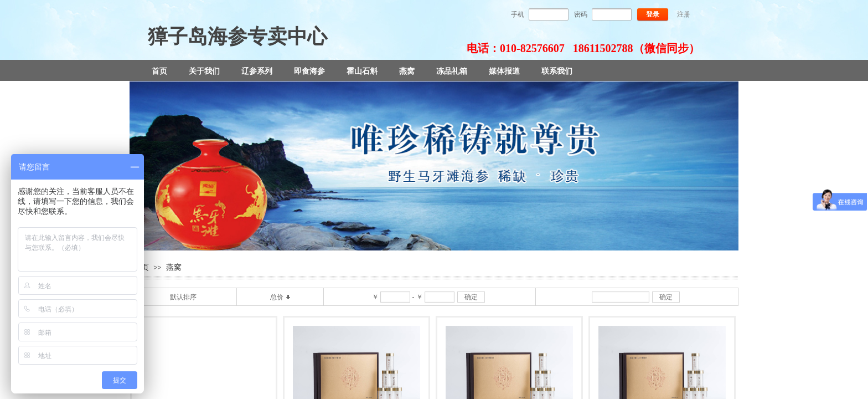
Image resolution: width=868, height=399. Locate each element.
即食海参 (309, 71)
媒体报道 (504, 71)
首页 (159, 71)
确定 (471, 297)
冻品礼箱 (452, 71)
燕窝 (407, 71)
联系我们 (557, 71)
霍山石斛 (362, 71)
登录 (653, 14)
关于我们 (204, 71)
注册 (684, 14)
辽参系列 (257, 71)
